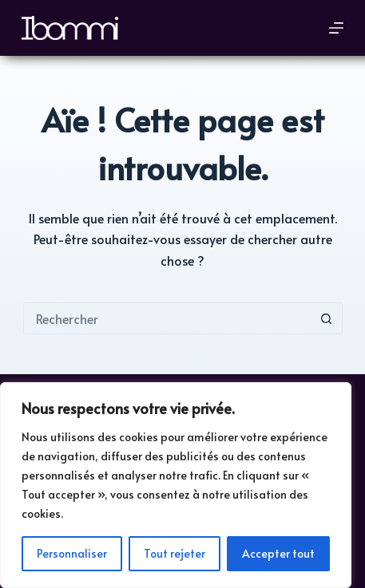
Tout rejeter (175, 553)
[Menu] (336, 28)
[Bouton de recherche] (327, 318)
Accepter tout (278, 553)
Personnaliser (72, 553)
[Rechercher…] (167, 318)
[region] (176, 485)
